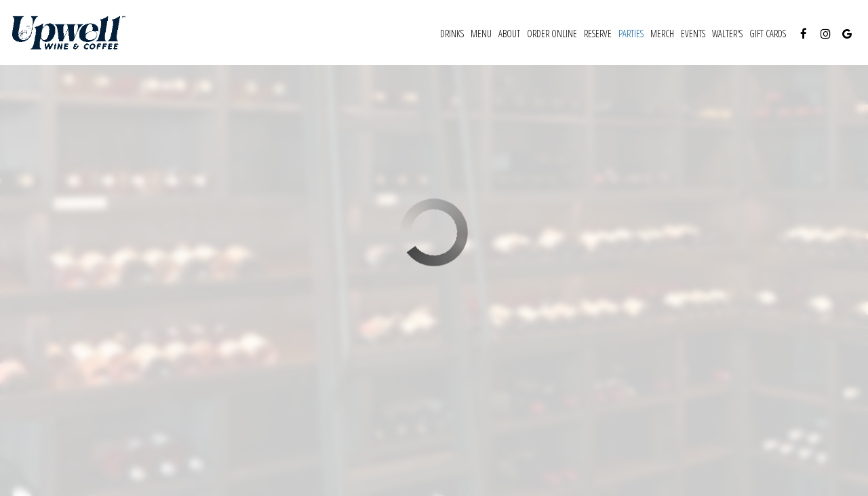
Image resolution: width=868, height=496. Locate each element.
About (509, 34)
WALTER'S (727, 34)
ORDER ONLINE (552, 34)
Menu (481, 34)
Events (693, 34)
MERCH (662, 34)
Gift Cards (768, 34)
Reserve (598, 34)
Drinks (452, 34)
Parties (631, 34)
